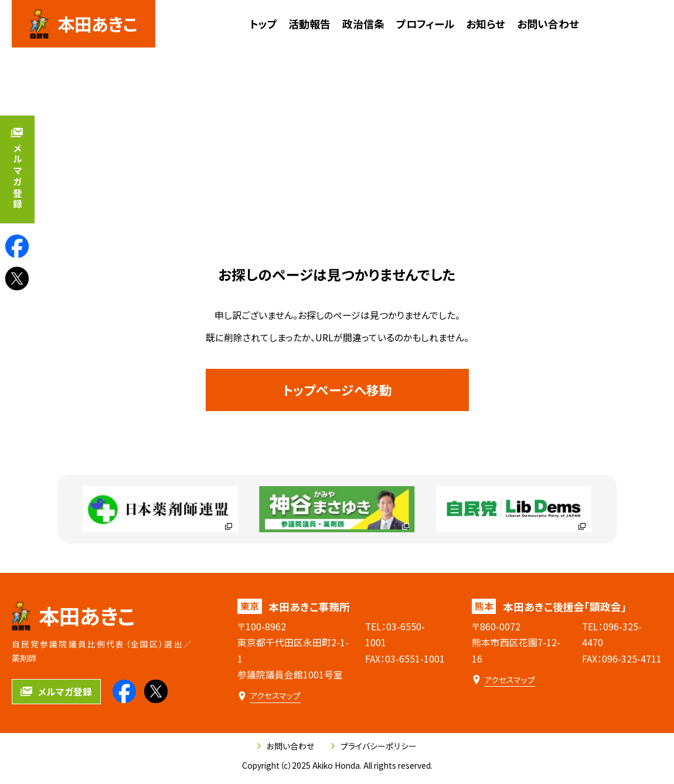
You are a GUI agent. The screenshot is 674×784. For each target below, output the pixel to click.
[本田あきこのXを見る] (17, 279)
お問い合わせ (286, 746)
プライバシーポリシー (374, 746)
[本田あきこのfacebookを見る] (17, 246)
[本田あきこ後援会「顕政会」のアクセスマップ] (503, 680)
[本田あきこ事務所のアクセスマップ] (269, 695)
